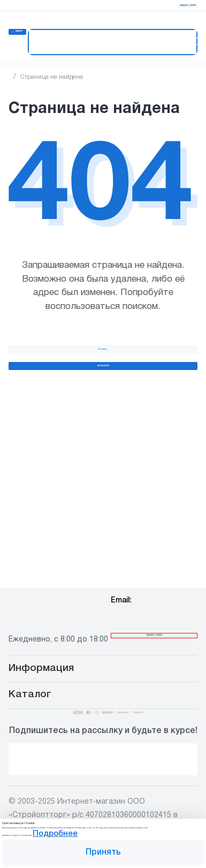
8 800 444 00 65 (66, 560)
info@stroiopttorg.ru (151, 535)
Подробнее (154, 819)
